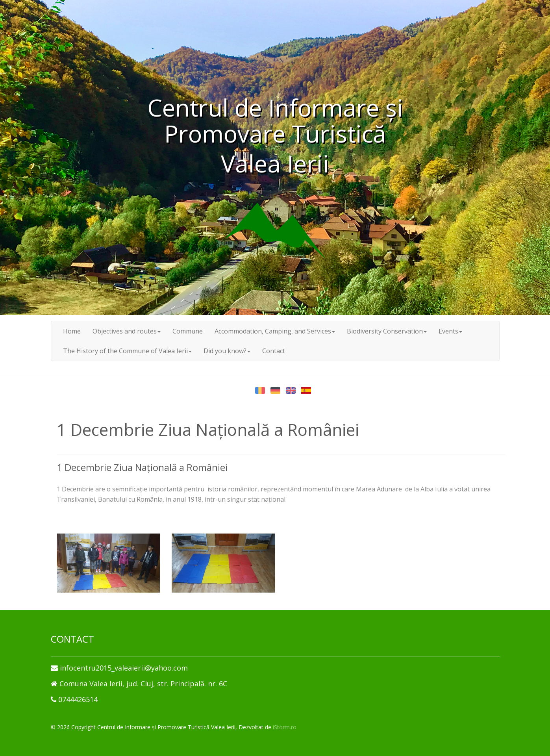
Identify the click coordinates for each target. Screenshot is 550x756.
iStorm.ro (285, 727)
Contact (274, 351)
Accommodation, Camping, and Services (275, 331)
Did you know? (227, 351)
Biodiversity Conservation (387, 331)
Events (450, 331)
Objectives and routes (127, 331)
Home (72, 331)
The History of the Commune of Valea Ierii (127, 351)
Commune (188, 331)
